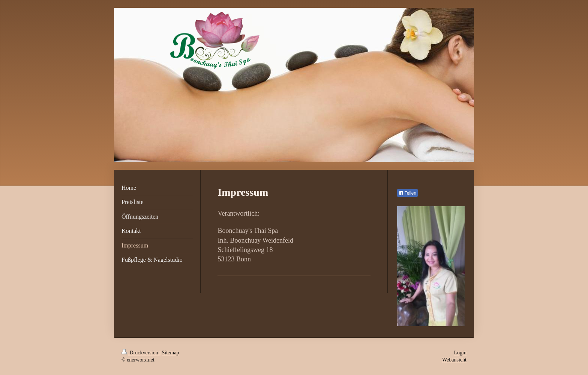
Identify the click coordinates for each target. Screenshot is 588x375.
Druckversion (140, 353)
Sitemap (171, 353)
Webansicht (454, 360)
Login (460, 353)
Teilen (407, 193)
